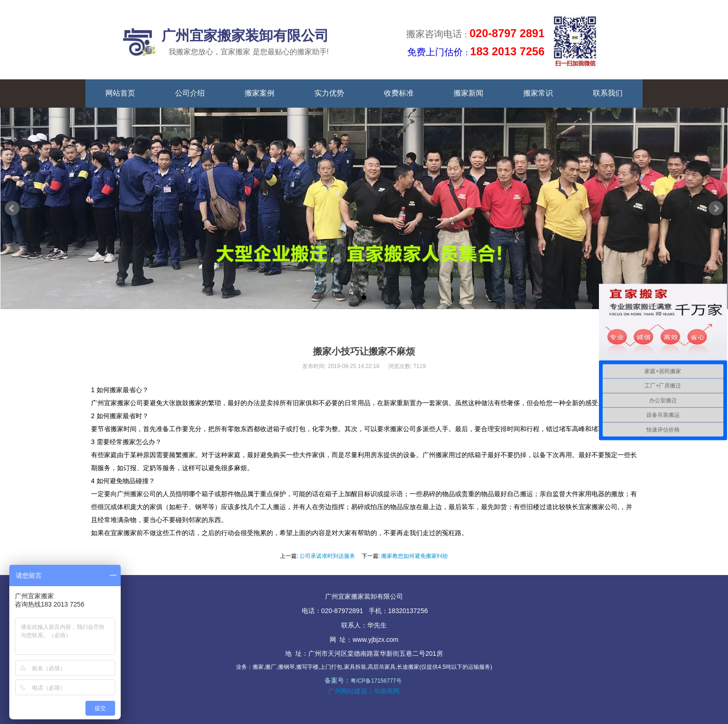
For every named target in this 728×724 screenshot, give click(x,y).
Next (716, 208)
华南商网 (387, 691)
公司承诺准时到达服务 (327, 556)
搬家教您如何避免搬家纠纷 (415, 556)
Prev (12, 208)
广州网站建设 (348, 691)
